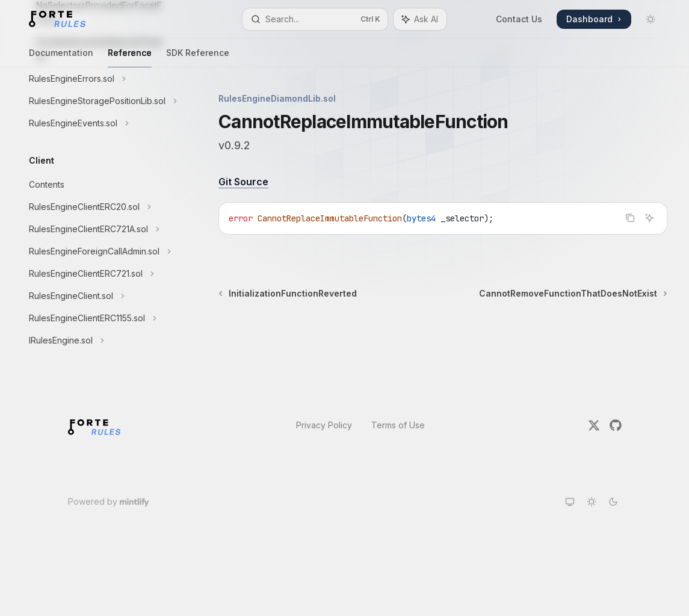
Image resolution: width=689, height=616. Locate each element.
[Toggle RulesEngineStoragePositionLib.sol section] (96, 101)
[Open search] (315, 19)
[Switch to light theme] (592, 502)
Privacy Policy (324, 425)
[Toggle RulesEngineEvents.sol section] (96, 123)
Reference (130, 57)
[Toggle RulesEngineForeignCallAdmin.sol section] (96, 251)
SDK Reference (198, 57)
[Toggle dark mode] (650, 19)
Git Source (243, 182)
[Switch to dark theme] (613, 502)
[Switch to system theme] (570, 502)
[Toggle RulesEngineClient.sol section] (96, 296)
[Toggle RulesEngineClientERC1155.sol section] (96, 318)
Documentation (61, 57)
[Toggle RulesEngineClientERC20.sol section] (96, 207)
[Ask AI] (649, 218)
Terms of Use (398, 425)
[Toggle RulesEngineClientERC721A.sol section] (96, 229)
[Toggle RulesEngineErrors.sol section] (96, 79)
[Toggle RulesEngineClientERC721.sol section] (96, 274)
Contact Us (519, 19)
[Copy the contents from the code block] (630, 218)
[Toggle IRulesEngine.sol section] (96, 340)
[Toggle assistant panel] (420, 19)
